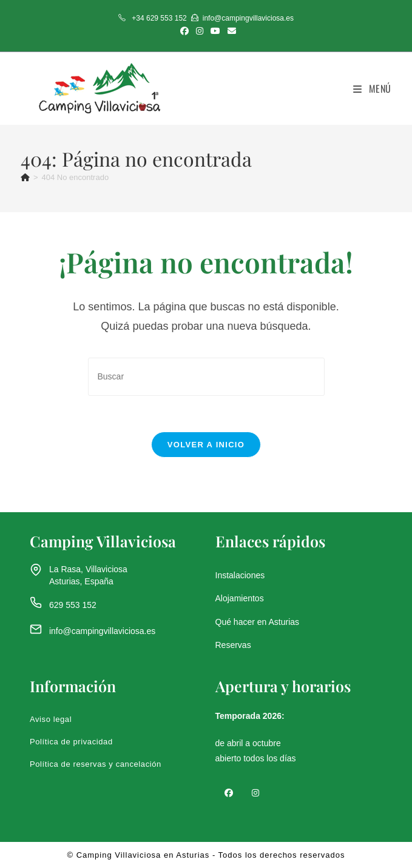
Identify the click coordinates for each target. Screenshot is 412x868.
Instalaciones (240, 576)
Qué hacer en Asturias (258, 622)
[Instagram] (255, 792)
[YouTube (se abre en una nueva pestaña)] (215, 31)
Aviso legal (51, 720)
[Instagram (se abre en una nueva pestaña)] (200, 31)
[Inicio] (25, 177)
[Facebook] (229, 792)
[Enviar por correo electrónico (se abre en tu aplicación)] (230, 31)
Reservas (233, 645)
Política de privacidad (71, 742)
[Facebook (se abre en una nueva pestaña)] (184, 31)
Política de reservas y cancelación (96, 765)
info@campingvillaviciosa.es (102, 632)
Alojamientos (240, 599)
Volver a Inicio (206, 445)
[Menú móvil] (372, 88)
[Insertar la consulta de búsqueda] (206, 377)
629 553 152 (73, 605)
